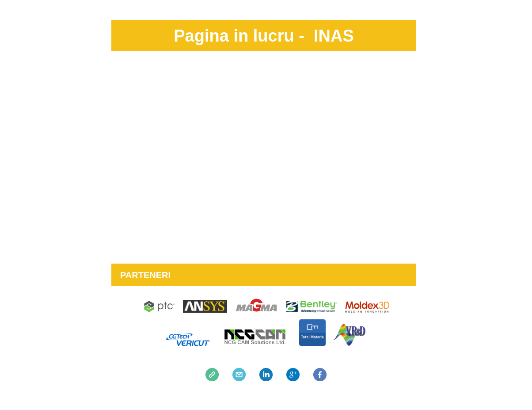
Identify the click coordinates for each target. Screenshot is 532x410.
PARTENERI (145, 275)
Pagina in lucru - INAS (264, 36)
